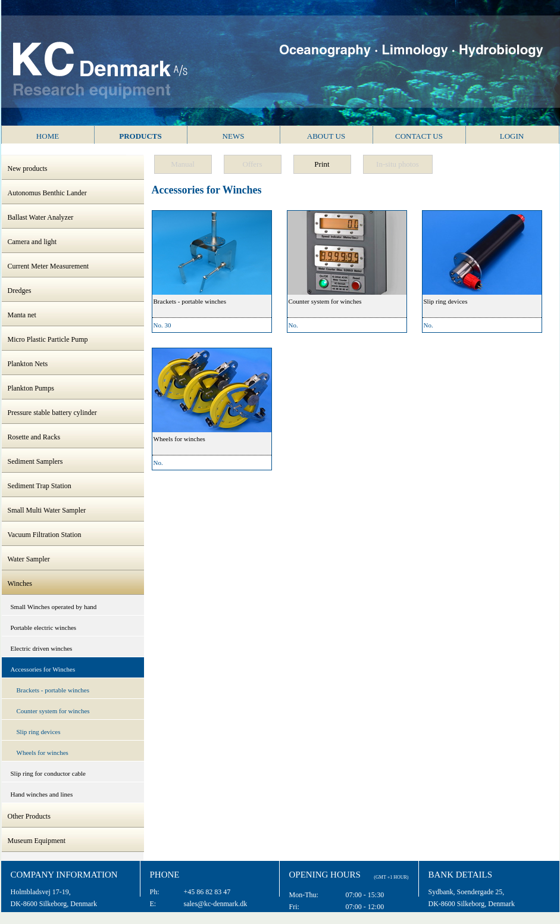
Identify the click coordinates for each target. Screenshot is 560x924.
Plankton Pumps (31, 388)
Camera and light (32, 242)
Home (48, 136)
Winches (20, 583)
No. (293, 325)
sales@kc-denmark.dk (216, 904)
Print (322, 164)
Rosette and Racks (34, 437)
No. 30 (162, 325)
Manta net (22, 315)
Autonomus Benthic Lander (47, 193)
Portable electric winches (44, 628)
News (234, 136)
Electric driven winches (42, 648)
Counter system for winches (53, 711)
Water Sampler (29, 559)
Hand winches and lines (42, 794)
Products (140, 136)
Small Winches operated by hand (54, 607)
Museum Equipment (37, 841)
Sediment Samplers (35, 461)
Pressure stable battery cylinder (52, 413)
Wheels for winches (43, 753)
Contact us (419, 136)
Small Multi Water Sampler (47, 510)
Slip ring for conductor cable (48, 773)
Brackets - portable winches (53, 690)
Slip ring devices (39, 732)
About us (326, 136)
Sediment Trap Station (40, 486)
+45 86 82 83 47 (207, 892)
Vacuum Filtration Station (45, 535)
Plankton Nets (28, 364)
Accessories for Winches (43, 669)
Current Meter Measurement (49, 266)
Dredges (20, 291)
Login (512, 136)
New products (28, 168)
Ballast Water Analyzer (41, 217)
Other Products (29, 816)
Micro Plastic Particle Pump (48, 339)
